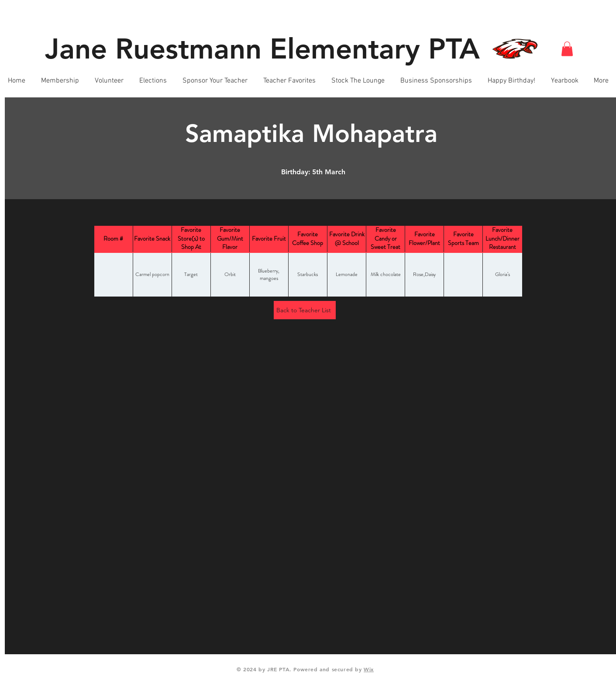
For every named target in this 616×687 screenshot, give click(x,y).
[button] (567, 49)
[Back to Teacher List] (305, 310)
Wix (369, 669)
